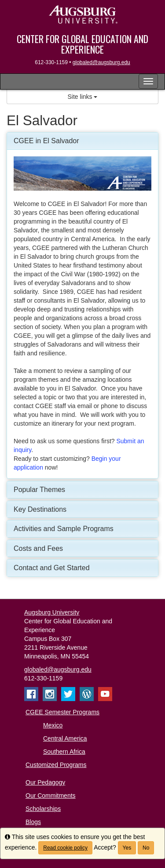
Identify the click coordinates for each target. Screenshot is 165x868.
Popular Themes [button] (39, 490)
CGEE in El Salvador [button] (46, 141)
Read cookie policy (65, 848)
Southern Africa (64, 752)
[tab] (82, 141)
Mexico (53, 725)
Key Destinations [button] (40, 509)
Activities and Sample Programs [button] (64, 529)
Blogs (33, 822)
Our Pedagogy (45, 782)
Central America (65, 738)
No (146, 848)
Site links (83, 97)
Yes (127, 848)
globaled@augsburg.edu (101, 62)
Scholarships (43, 809)
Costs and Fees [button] (38, 548)
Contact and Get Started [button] (52, 568)
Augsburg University (52, 612)
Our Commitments (51, 796)
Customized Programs (56, 765)
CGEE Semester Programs (62, 712)
